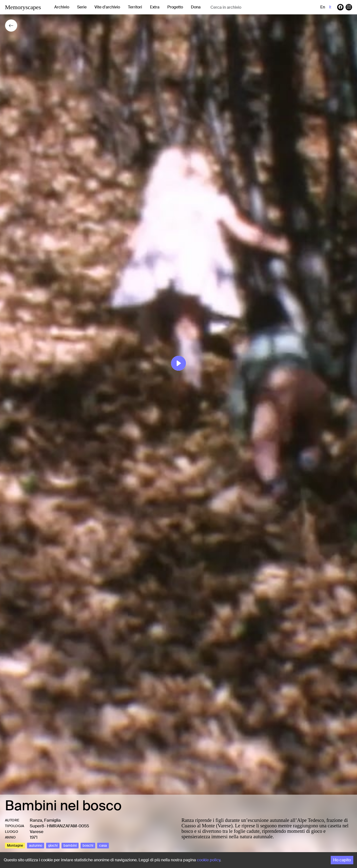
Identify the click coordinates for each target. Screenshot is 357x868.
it (330, 7)
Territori (135, 7)
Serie (82, 7)
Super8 (37, 826)
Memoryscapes (23, 7)
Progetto (175, 7)
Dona (196, 7)
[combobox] (250, 7)
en (323, 7)
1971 (34, 837)
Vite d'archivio (107, 7)
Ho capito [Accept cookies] (342, 860)
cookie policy (208, 860)
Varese (37, 832)
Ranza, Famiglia (45, 820)
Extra (155, 7)
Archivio (62, 7)
